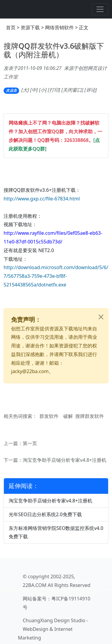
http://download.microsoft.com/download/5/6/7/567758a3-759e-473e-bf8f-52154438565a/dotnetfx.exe (56, 276)
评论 (91, 90)
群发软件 (49, 416)
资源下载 (30, 27)
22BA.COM (34, 585)
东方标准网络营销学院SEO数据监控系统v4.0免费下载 (56, 532)
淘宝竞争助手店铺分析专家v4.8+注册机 (65, 460)
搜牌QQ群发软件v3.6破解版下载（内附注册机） (54, 50)
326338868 (76, 140)
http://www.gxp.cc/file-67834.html (42, 199)
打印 (54, 90)
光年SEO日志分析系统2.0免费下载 (45, 514)
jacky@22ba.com (30, 371)
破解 (68, 416)
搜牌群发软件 (90, 416)
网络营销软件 (59, 27)
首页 (11, 27)
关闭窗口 (72, 90)
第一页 (30, 443)
